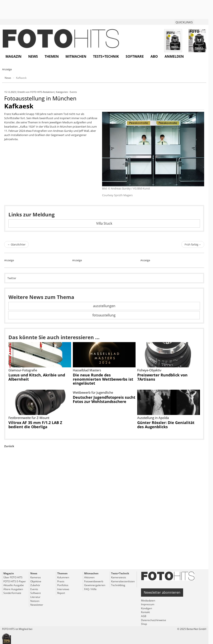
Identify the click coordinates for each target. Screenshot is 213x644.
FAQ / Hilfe (90, 589)
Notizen (35, 601)
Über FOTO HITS (13, 577)
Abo (154, 56)
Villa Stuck (104, 223)
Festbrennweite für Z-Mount (29, 418)
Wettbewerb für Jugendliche (93, 392)
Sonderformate (12, 593)
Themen (52, 56)
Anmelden (174, 56)
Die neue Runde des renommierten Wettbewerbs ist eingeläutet (103, 379)
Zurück (9, 446)
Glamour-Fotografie (23, 370)
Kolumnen (63, 577)
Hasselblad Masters (87, 370)
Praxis (61, 581)
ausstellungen (104, 306)
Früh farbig (193, 244)
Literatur (35, 597)
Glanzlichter (16, 244)
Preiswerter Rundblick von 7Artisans (162, 377)
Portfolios (63, 585)
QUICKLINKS (184, 22)
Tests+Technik (106, 56)
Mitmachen (76, 56)
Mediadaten (148, 601)
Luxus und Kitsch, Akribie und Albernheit (37, 377)
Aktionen (89, 577)
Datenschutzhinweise (154, 620)
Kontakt (145, 612)
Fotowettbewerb (94, 581)
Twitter (12, 278)
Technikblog (118, 585)
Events (74, 92)
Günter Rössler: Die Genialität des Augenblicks (166, 425)
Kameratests (119, 577)
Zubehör (35, 585)
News (33, 56)
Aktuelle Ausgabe (14, 585)
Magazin (13, 56)
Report (61, 593)
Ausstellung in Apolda (153, 418)
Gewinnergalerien (95, 585)
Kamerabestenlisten (123, 581)
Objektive (36, 581)
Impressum (148, 604)
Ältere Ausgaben (13, 589)
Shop (144, 624)
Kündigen (146, 608)
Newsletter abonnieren (162, 592)
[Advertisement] (104, 518)
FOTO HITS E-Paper (15, 581)
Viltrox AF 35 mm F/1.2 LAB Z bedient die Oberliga (35, 425)
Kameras (36, 577)
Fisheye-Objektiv (149, 370)
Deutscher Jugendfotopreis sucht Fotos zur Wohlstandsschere (104, 399)
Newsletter (37, 605)
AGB (144, 616)
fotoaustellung (104, 315)
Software (135, 56)
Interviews (63, 589)
